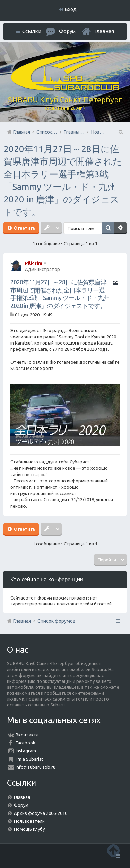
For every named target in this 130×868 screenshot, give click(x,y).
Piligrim (34, 263)
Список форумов (57, 621)
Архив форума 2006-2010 (41, 813)
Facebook (25, 743)
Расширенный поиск (120, 228)
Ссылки (32, 31)
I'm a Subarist (29, 759)
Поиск (108, 228)
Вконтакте (27, 735)
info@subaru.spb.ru (36, 767)
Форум (21, 805)
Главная (104, 31)
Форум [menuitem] (67, 31)
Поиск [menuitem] (120, 132)
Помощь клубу (29, 829)
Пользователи (29, 821)
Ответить (24, 228)
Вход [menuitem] (71, 9)
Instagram (26, 751)
